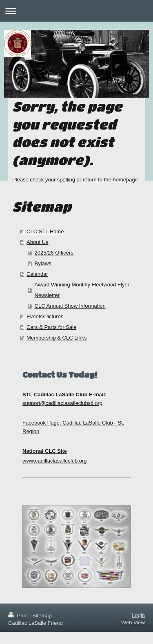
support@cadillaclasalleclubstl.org (62, 403)
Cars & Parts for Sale (51, 327)
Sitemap (42, 616)
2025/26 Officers (54, 253)
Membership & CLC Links (57, 338)
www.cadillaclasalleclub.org (55, 461)
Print (19, 616)
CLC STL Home (45, 231)
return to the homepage (110, 180)
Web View (133, 623)
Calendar (37, 274)
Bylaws (43, 263)
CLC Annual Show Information (70, 306)
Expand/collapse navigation (76, 11)
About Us (37, 242)
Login (138, 615)
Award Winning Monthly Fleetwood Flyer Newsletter (82, 290)
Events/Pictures (45, 316)
